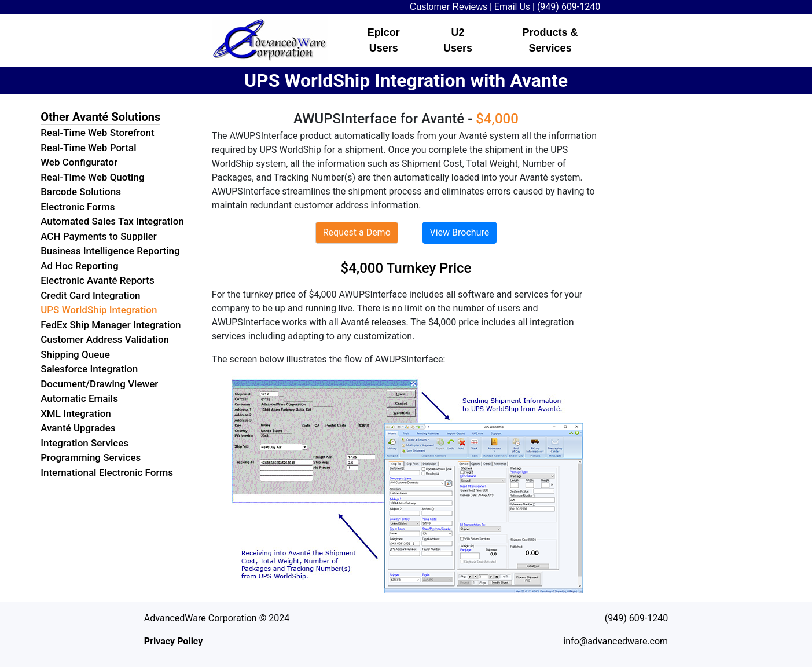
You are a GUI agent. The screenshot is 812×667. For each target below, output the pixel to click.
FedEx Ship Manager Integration (111, 325)
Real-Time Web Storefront (97, 133)
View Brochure (460, 232)
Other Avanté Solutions (100, 117)
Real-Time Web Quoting (92, 177)
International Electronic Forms (107, 472)
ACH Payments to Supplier (99, 236)
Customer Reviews (449, 7)
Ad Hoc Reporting (79, 266)
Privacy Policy (173, 641)
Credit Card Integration (90, 295)
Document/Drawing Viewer (99, 384)
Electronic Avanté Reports (98, 280)
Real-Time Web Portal (88, 148)
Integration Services (84, 443)
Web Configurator (79, 162)
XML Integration (76, 413)
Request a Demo (357, 232)
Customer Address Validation (105, 339)
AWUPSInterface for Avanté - (385, 119)
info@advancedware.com (616, 641)
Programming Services (91, 457)
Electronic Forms (78, 207)
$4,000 (497, 119)
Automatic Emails (79, 398)
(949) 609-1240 (569, 7)
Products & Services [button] (550, 40)
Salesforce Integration (89, 369)
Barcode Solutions (81, 192)
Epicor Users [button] (384, 40)
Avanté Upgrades (78, 428)
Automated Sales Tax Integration (112, 221)
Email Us (512, 7)
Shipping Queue (75, 354)
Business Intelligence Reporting (110, 251)
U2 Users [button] (458, 40)
